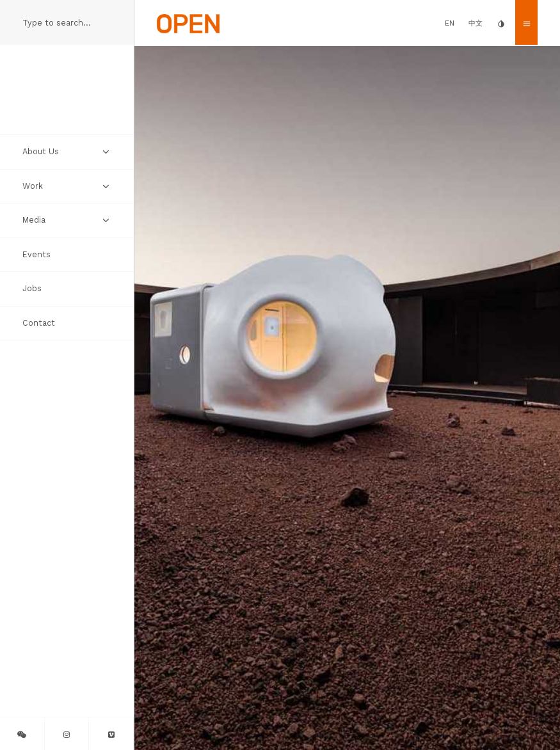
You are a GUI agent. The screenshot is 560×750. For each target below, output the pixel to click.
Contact (39, 323)
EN (450, 23)
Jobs (32, 288)
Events (36, 254)
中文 (476, 23)
